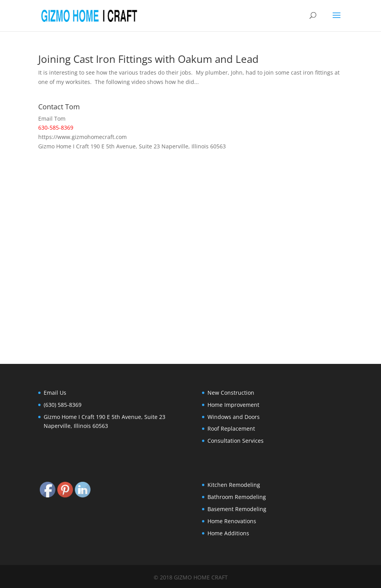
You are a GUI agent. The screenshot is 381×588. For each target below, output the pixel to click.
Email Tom (52, 118)
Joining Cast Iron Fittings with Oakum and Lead (148, 59)
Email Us (55, 393)
